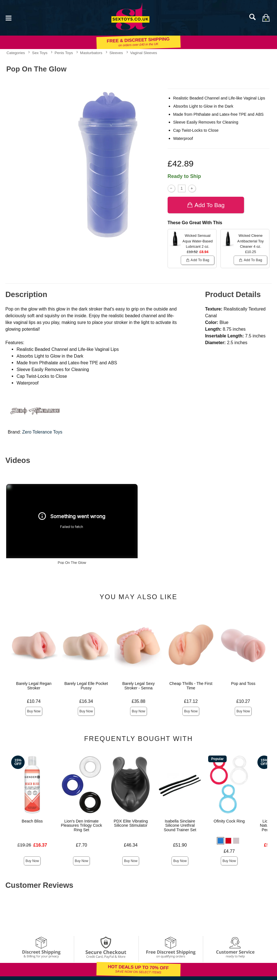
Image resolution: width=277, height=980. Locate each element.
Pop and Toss (243, 684)
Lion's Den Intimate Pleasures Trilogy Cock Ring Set (82, 826)
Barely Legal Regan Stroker (34, 686)
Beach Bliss (32, 821)
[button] (220, 841)
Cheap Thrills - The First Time (191, 686)
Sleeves (116, 53)
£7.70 (81, 845)
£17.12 (191, 701)
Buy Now (34, 711)
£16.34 (86, 701)
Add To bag (206, 205)
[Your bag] (266, 18)
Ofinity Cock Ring (229, 821)
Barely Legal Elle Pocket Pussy (86, 686)
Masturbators (91, 53)
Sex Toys (40, 53)
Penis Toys (64, 53)
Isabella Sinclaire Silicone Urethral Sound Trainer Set (180, 826)
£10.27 (243, 701)
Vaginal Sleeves (144, 53)
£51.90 (180, 845)
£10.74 (34, 701)
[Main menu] (8, 18)
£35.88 (139, 701)
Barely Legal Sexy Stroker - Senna (138, 686)
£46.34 (131, 845)
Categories (16, 53)
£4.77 (229, 851)
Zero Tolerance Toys (42, 432)
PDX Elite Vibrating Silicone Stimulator (131, 823)
